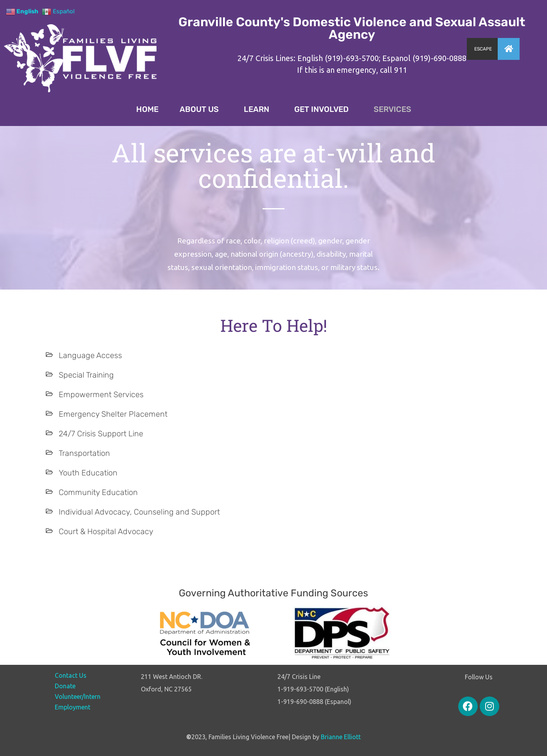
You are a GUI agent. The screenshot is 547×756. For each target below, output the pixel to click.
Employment (73, 707)
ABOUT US (201, 109)
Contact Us (71, 675)
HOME (147, 109)
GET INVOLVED (323, 109)
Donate (65, 686)
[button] (509, 49)
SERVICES (392, 109)
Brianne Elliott (341, 737)
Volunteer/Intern (78, 697)
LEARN (258, 109)
